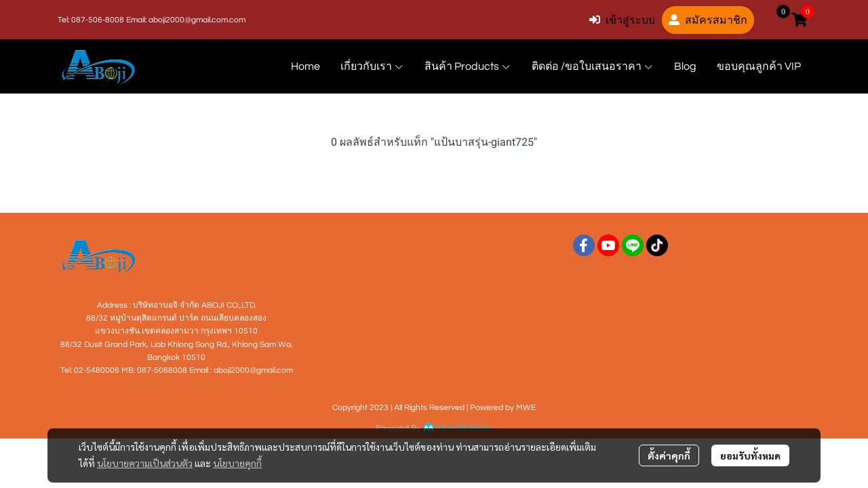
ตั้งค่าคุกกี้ (669, 455)
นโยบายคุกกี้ (237, 463)
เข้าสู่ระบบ (622, 20)
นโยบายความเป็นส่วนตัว (145, 463)
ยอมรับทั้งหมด (750, 455)
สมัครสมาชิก (708, 20)
